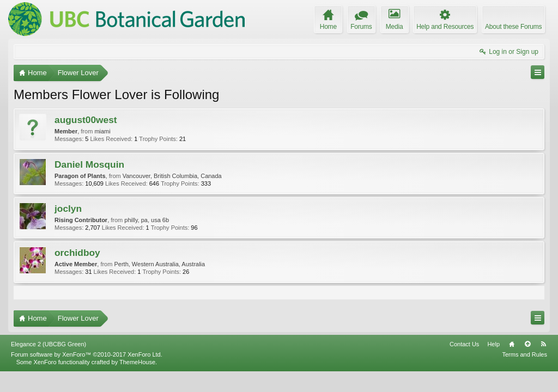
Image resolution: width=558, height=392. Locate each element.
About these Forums (513, 27)
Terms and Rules (524, 375)
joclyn (68, 209)
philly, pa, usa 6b (147, 220)
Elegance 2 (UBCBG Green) (48, 364)
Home (512, 364)
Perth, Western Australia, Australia (159, 264)
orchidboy (77, 253)
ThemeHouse (137, 382)
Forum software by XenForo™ (87, 375)
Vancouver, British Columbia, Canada (172, 176)
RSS (543, 364)
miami (102, 131)
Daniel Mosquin (89, 164)
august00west (86, 120)
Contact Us (464, 364)
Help (493, 364)
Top (527, 364)
